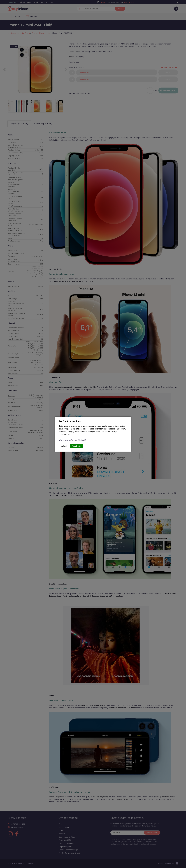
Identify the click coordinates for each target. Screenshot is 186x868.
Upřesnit (64, 446)
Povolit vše (76, 446)
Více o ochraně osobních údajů (72, 440)
